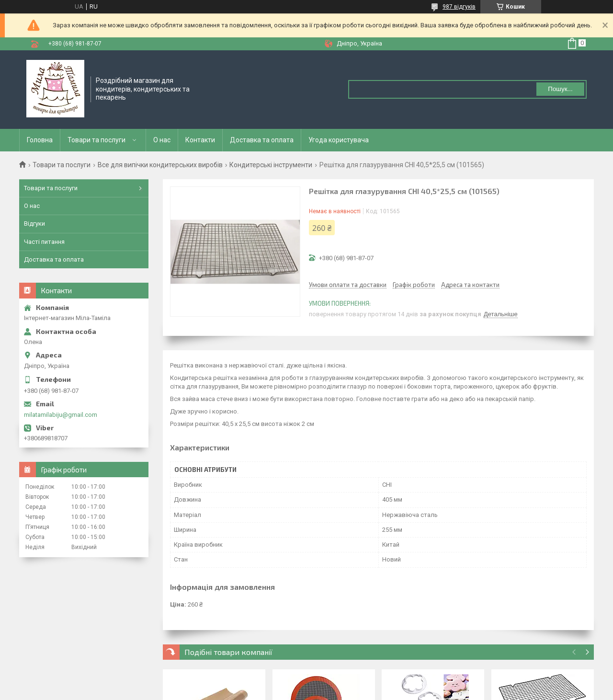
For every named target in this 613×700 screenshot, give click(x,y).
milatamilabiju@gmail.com (61, 415)
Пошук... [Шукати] (560, 89)
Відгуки (34, 224)
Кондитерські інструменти (271, 165)
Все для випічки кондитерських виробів (160, 165)
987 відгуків (459, 7)
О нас (162, 140)
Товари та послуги (96, 140)
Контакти (200, 140)
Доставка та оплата (262, 140)
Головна (40, 140)
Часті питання (44, 242)
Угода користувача (339, 140)
